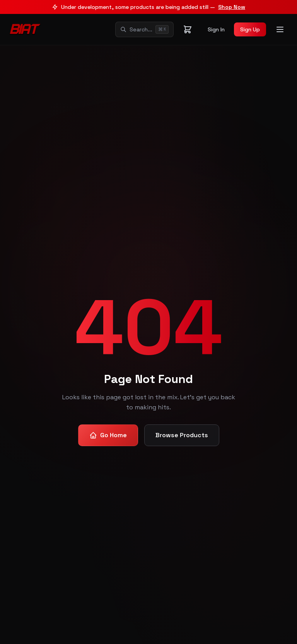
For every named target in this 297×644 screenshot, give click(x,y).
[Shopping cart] (188, 29)
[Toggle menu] (280, 29)
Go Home (108, 435)
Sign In (216, 29)
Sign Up (250, 29)
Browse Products (182, 435)
